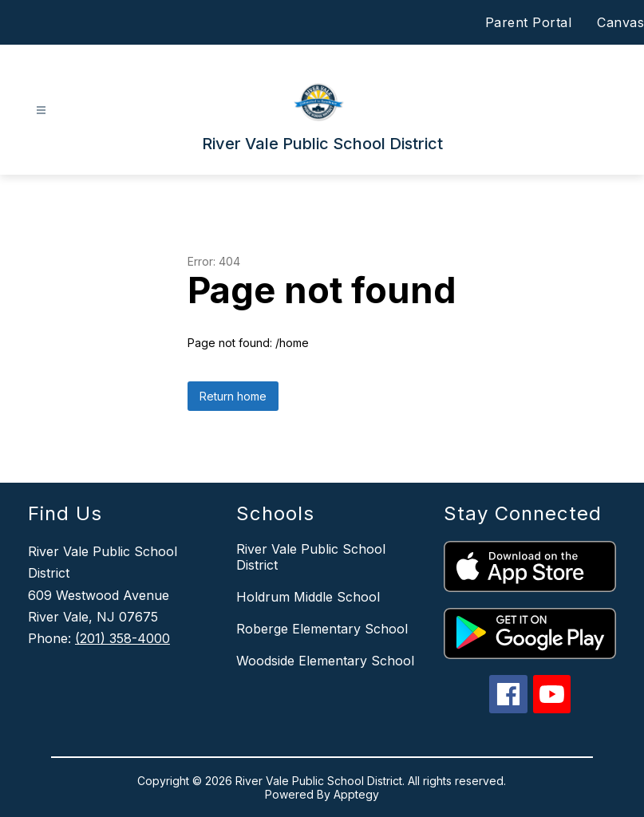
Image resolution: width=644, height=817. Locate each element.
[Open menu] (41, 111)
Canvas (620, 22)
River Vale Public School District (311, 557)
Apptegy (356, 794)
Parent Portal (529, 22)
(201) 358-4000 (122, 638)
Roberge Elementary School (322, 629)
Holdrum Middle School (308, 597)
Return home (233, 396)
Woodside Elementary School (325, 661)
